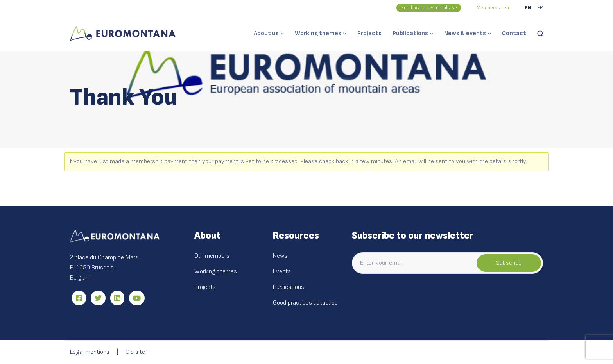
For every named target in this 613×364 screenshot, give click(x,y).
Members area (493, 8)
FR (540, 8)
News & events (465, 33)
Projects (369, 33)
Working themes (318, 33)
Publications (410, 33)
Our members (212, 256)
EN (528, 8)
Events (282, 272)
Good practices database (429, 8)
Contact (514, 33)
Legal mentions (90, 352)
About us (266, 33)
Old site (135, 352)
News (280, 256)
